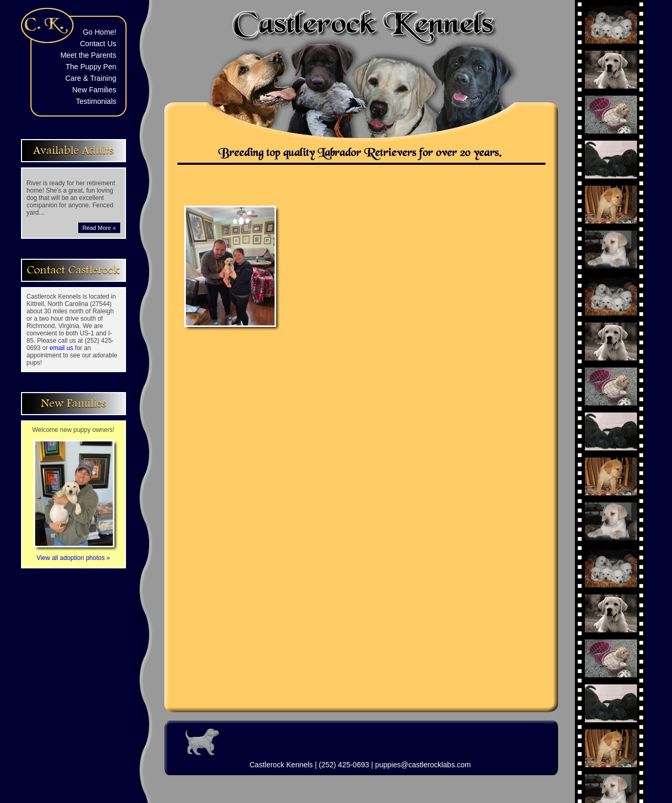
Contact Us (98, 44)
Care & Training (91, 78)
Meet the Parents (88, 55)
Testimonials (96, 101)
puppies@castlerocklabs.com (423, 765)
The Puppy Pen (91, 67)
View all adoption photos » (74, 554)
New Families (94, 90)
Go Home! (100, 32)
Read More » (99, 228)
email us (62, 348)
